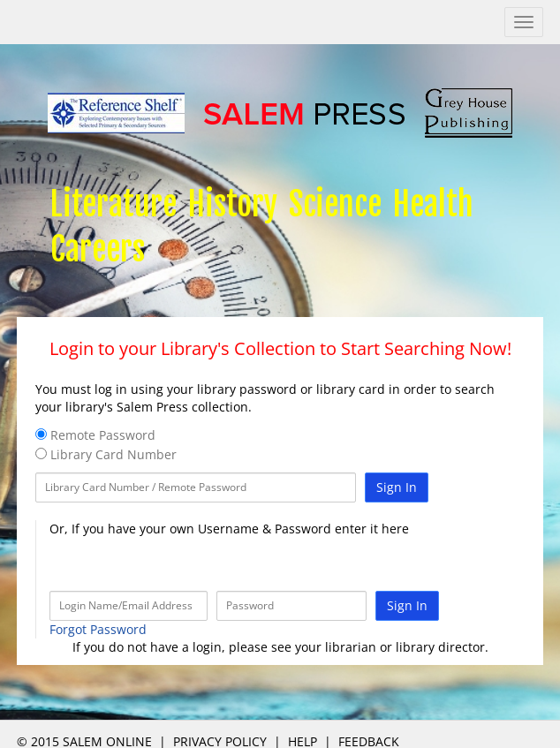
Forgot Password (98, 629)
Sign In (397, 487)
